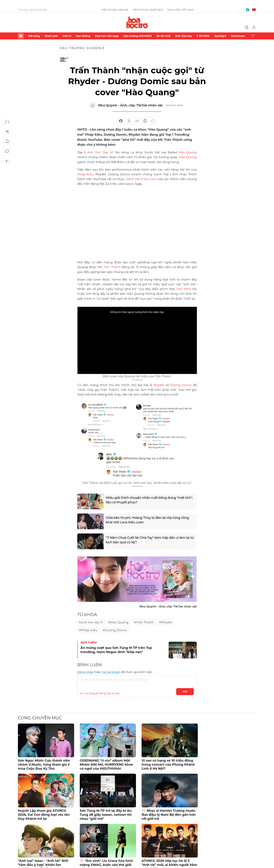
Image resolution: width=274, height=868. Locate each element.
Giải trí (67, 36)
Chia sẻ (7, 132)
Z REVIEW (203, 36)
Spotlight (220, 36)
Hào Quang (188, 157)
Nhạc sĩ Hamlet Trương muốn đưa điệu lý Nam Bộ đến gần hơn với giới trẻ (169, 815)
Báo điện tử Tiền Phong (137, 23)
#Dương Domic (115, 630)
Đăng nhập (85, 672)
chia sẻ (121, 121)
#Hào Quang (118, 622)
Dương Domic (181, 385)
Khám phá (51, 36)
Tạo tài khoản (111, 672)
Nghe (7, 122)
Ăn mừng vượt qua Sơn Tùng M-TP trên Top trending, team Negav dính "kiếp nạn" (116, 650)
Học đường (83, 36)
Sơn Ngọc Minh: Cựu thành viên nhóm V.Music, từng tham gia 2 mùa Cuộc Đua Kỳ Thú (44, 765)
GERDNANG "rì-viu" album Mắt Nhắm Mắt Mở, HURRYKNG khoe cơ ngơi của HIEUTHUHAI (106, 765)
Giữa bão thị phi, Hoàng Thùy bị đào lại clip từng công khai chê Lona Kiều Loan (147, 520)
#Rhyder (166, 622)
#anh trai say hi (91, 622)
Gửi (185, 692)
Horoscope (238, 36)
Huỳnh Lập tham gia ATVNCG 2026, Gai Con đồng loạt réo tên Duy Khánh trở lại (44, 815)
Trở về (7, 161)
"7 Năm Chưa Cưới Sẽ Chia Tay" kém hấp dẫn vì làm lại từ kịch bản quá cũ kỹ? (150, 540)
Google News (63, 59)
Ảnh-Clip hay (184, 36)
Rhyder (159, 385)
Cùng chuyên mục (40, 718)
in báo (145, 121)
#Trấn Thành (144, 622)
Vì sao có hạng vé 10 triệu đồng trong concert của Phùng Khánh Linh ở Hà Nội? (168, 765)
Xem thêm (253, 36)
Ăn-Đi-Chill (164, 36)
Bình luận (7, 151)
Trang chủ (21, 36)
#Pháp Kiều (88, 630)
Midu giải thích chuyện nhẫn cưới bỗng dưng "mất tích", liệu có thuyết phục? (149, 500)
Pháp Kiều (85, 174)
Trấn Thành (112, 267)
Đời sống (34, 36)
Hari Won (184, 289)
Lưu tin (7, 141)
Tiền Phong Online (115, 10)
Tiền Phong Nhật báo (148, 10)
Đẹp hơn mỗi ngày (107, 36)
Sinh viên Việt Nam (180, 10)
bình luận (153, 121)
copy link (137, 121)
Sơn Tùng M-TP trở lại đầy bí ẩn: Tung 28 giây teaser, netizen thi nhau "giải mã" (106, 815)
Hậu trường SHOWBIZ (138, 36)
